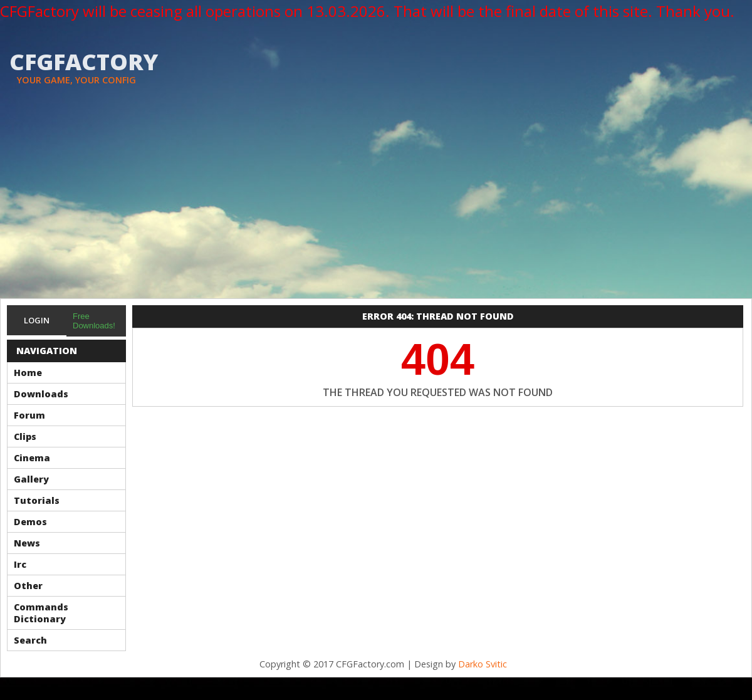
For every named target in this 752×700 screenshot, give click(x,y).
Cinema (32, 458)
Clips (25, 436)
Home (28, 373)
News (27, 543)
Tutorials (37, 500)
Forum (29, 415)
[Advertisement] (376, 204)
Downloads (41, 394)
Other (28, 586)
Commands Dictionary (41, 613)
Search (30, 640)
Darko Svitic (483, 664)
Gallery (31, 479)
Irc (20, 564)
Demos (30, 522)
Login (37, 320)
